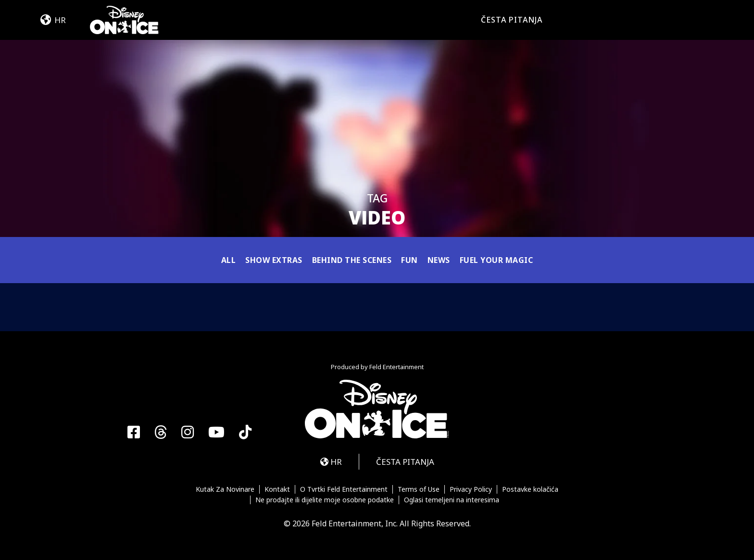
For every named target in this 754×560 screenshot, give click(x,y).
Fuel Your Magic (496, 260)
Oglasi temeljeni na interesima (452, 500)
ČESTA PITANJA (512, 20)
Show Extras (274, 260)
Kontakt (277, 489)
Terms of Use (419, 489)
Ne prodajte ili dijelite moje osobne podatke (325, 500)
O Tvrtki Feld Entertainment (344, 489)
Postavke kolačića (530, 489)
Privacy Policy (471, 489)
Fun (409, 260)
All (229, 260)
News (439, 260)
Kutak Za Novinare (225, 489)
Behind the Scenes (352, 260)
